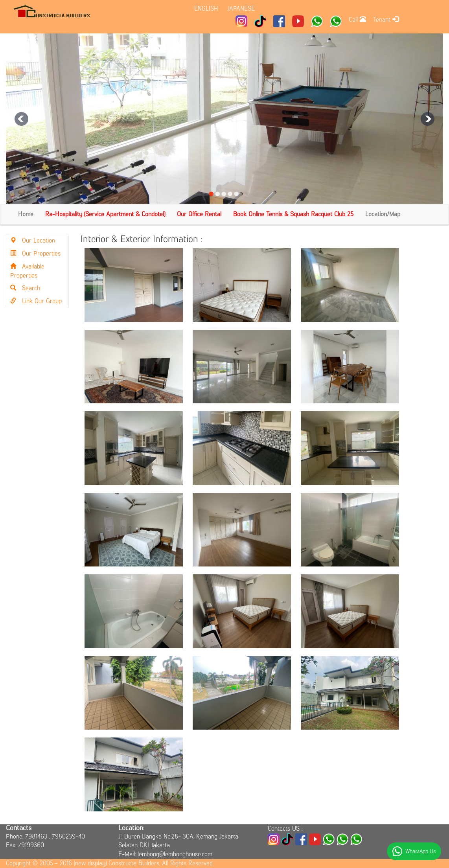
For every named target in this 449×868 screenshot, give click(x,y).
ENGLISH (206, 8)
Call (357, 19)
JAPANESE (241, 8)
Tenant (386, 19)
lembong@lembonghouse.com (175, 854)
